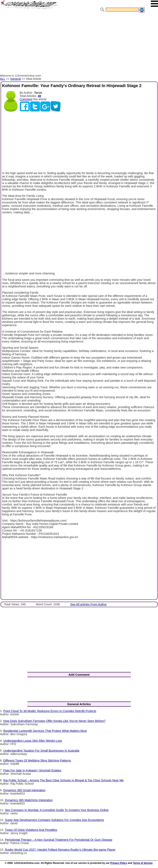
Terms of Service (143, 863)
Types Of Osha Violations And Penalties (31, 830)
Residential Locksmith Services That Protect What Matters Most (45, 731)
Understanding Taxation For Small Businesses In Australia (41, 751)
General (16, 79)
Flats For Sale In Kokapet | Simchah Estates (32, 770)
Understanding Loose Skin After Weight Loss (33, 741)
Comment (26, 99)
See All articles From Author (88, 604)
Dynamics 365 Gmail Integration (24, 790)
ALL (3, 79)
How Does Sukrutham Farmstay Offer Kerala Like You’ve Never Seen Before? (54, 721)
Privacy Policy (119, 863)
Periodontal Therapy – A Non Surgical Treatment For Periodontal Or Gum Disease (59, 840)
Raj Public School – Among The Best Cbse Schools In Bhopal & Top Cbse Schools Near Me (63, 780)
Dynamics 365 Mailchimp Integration (29, 800)
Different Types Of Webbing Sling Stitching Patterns (37, 761)
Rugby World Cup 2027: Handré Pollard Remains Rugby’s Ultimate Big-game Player (60, 850)
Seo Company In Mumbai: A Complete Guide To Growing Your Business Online (57, 810)
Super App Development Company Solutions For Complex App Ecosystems (55, 820)
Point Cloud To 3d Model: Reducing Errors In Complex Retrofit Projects (50, 711)
